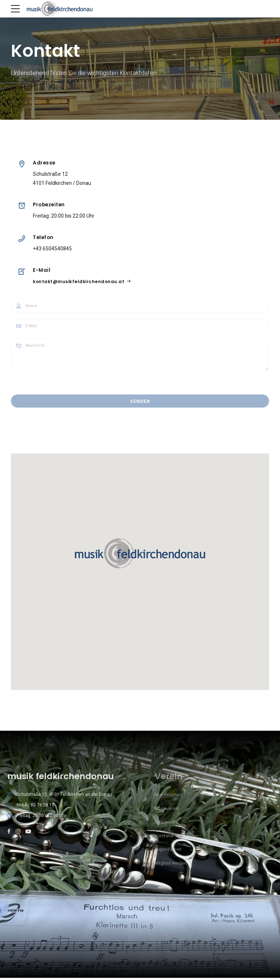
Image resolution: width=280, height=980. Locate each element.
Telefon (44, 237)
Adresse (44, 163)
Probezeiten (49, 205)
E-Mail (42, 270)
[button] (140, 555)
